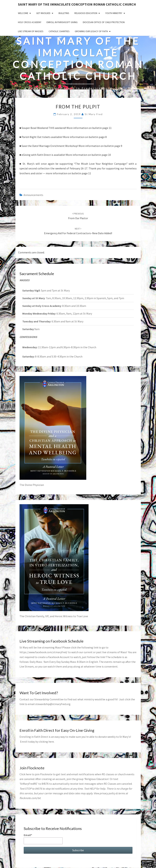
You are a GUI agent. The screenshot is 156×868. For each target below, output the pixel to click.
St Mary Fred (94, 114)
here (51, 742)
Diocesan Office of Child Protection (104, 22)
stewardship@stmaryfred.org (53, 704)
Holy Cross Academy (30, 22)
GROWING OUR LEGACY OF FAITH (91, 31)
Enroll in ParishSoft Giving (62, 22)
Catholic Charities (59, 31)
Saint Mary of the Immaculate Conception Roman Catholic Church (77, 4)
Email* (43, 839)
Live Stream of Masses (31, 31)
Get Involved (43, 13)
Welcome (23, 13)
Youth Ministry (114, 13)
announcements (33, 195)
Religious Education (86, 13)
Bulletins (64, 13)
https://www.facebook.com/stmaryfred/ (43, 652)
